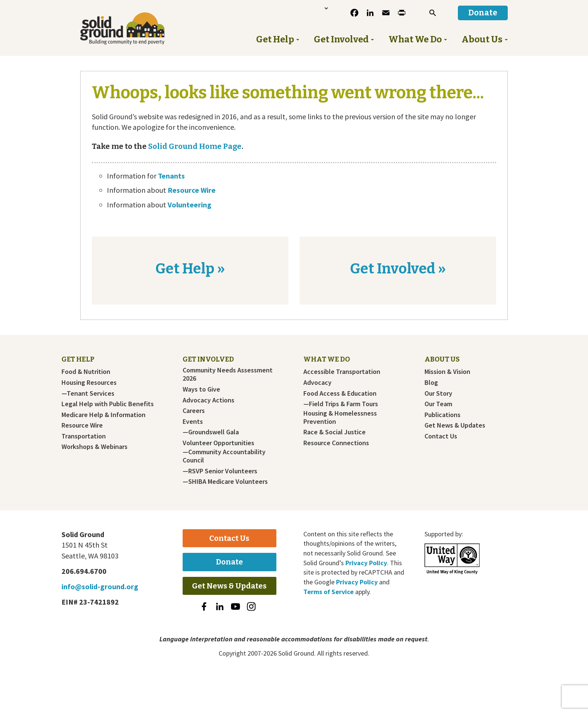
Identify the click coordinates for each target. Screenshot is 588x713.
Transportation (84, 436)
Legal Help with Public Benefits (108, 404)
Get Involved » (398, 269)
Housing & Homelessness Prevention (340, 417)
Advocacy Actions (208, 400)
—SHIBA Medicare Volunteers (225, 482)
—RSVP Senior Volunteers (220, 471)
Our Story (438, 393)
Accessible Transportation (342, 372)
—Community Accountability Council (224, 456)
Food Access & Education (340, 393)
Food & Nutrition (86, 372)
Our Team (438, 404)
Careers (194, 411)
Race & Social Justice (334, 432)
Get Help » (190, 269)
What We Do (327, 359)
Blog (431, 383)
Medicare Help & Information (103, 415)
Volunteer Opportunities (218, 443)
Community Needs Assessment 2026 (228, 374)
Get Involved (208, 359)
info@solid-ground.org (100, 586)
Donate (229, 562)
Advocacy (317, 383)
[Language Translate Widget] (302, 8)
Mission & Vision (447, 372)
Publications (442, 415)
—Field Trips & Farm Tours (341, 404)
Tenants (171, 176)
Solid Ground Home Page (194, 146)
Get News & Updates (455, 425)
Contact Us (441, 436)
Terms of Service (328, 592)
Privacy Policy (366, 563)
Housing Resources (89, 383)
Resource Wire (192, 190)
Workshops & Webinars (94, 447)
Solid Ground (135, 29)
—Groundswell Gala (211, 432)
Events (193, 422)
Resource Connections (336, 443)
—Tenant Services (88, 393)
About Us (442, 359)
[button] (433, 13)
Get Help (78, 359)
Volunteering (190, 205)
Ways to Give (201, 389)
